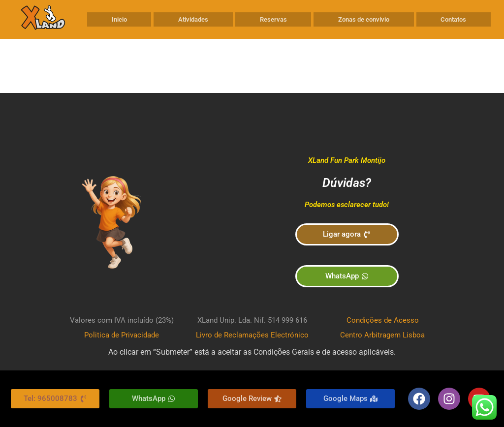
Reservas (273, 19)
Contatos (453, 19)
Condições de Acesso (383, 320)
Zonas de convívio (364, 19)
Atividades (193, 19)
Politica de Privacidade (122, 335)
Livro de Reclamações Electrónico (252, 335)
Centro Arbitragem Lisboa (382, 335)
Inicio (119, 19)
